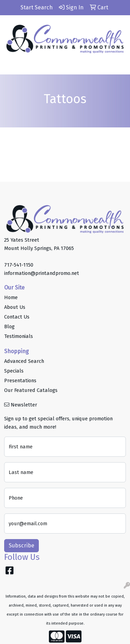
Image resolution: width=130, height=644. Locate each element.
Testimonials (19, 336)
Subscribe (21, 545)
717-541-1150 (19, 265)
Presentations (20, 381)
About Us (15, 307)
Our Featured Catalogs (31, 390)
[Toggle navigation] (11, 67)
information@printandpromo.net (42, 273)
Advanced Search (24, 361)
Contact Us (17, 317)
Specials (14, 371)
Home (11, 297)
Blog (9, 327)
